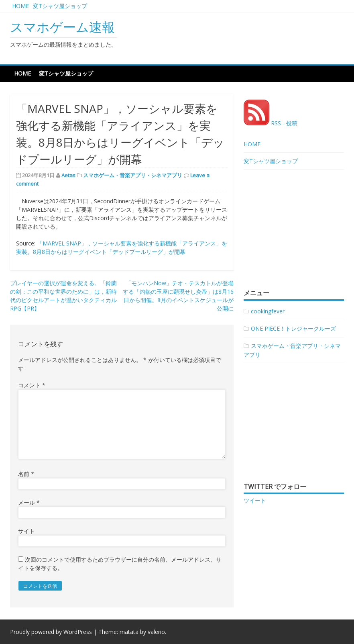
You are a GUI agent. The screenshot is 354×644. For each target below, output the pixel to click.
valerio (156, 632)
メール (29, 502)
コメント (32, 385)
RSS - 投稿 (271, 123)
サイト (26, 531)
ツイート (255, 500)
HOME (20, 6)
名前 (26, 474)
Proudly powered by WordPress (51, 632)
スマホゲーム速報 (62, 27)
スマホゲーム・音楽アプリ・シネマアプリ (133, 175)
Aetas (68, 175)
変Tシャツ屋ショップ (60, 6)
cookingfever (268, 311)
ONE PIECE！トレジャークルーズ (293, 328)
